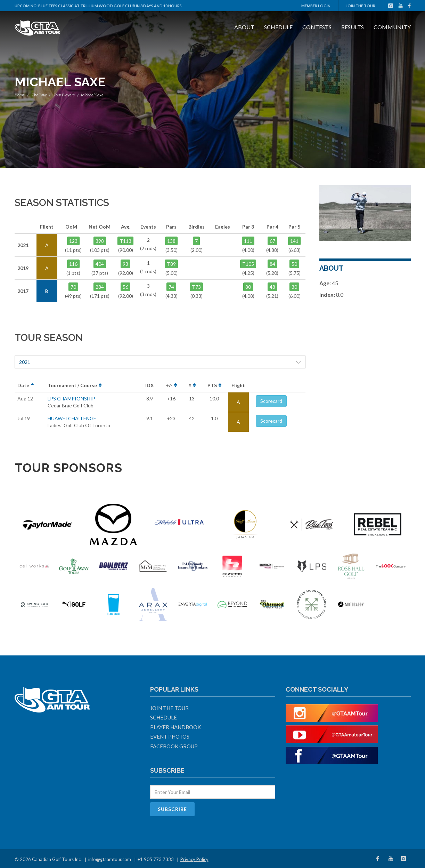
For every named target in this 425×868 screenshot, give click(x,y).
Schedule (278, 27)
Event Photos (170, 736)
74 (171, 287)
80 (248, 287)
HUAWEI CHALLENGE (72, 418)
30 (294, 287)
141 (294, 241)
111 (248, 241)
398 (100, 241)
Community (392, 27)
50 (294, 264)
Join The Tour (361, 6)
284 (100, 287)
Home (20, 95)
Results (353, 27)
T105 (248, 264)
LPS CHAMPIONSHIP (71, 399)
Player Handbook (175, 727)
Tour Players (64, 95)
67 (272, 241)
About (244, 27)
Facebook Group (174, 746)
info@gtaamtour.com (110, 859)
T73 (196, 287)
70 (73, 287)
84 (272, 264)
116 (73, 264)
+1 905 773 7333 (156, 859)
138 (171, 241)
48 (272, 287)
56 (125, 287)
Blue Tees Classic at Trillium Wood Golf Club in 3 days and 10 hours (110, 6)
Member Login (316, 6)
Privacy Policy (194, 859)
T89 (171, 264)
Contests (317, 27)
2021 (160, 362)
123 (73, 241)
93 (125, 264)
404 (100, 264)
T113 (125, 241)
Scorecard (271, 401)
